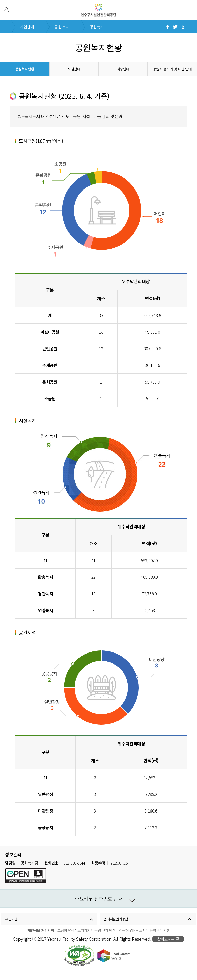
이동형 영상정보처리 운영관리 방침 (144, 930)
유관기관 (11, 919)
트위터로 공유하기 (175, 27)
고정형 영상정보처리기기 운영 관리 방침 (87, 930)
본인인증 (6, 10)
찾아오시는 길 (168, 939)
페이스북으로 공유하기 (168, 27)
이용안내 (123, 69)
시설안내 (74, 69)
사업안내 (27, 27)
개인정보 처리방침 (41, 930)
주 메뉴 (188, 10)
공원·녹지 (62, 27)
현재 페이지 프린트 (192, 27)
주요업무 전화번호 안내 (98, 898)
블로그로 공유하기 (183, 27)
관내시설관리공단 (116, 919)
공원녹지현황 (25, 69)
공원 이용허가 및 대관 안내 (172, 69)
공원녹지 (97, 27)
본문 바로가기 (11, 0)
